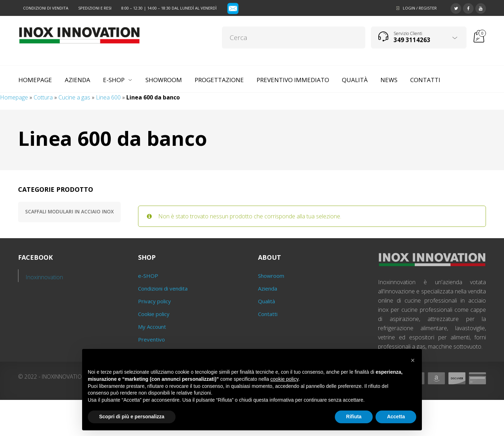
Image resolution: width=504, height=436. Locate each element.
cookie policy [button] (284, 379)
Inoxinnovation (44, 277)
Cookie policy (154, 314)
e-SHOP (148, 276)
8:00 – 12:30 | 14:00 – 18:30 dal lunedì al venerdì (169, 8)
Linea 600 (108, 97)
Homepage (14, 97)
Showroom (271, 276)
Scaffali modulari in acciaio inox (69, 212)
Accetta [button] (396, 417)
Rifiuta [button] (354, 417)
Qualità (267, 301)
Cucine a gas (74, 97)
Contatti (268, 314)
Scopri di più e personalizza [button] (132, 417)
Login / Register (420, 8)
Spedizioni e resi (95, 8)
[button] (413, 360)
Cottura (43, 97)
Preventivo (151, 339)
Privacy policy (154, 301)
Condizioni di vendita (46, 8)
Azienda (268, 288)
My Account (152, 327)
